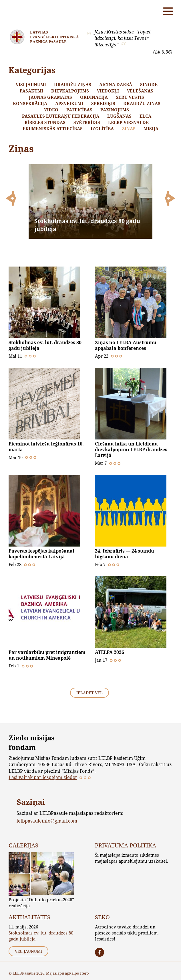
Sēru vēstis (130, 97)
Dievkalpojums (70, 91)
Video (51, 110)
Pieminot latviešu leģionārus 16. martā (46, 447)
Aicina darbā (116, 84)
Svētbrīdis (87, 122)
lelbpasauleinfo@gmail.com (47, 821)
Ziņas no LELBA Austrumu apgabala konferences (126, 345)
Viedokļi (108, 91)
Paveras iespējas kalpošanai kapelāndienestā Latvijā (41, 554)
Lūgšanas (119, 116)
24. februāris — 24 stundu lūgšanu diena (125, 554)
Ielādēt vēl (89, 693)
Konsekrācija (30, 103)
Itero (84, 973)
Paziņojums (115, 110)
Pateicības (79, 110)
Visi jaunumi (31, 84)
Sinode (149, 84)
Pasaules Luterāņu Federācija (61, 116)
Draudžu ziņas (73, 84)
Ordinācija (94, 97)
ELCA (145, 116)
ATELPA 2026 (110, 652)
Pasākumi (31, 91)
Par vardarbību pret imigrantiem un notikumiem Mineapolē (47, 655)
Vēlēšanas (140, 91)
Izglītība (102, 129)
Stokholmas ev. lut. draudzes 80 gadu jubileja (45, 345)
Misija (151, 129)
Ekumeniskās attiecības (53, 129)
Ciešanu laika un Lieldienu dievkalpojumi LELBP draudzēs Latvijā (131, 449)
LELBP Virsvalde (128, 122)
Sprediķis (103, 103)
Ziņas (129, 129)
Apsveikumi (69, 103)
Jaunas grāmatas (50, 97)
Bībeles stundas (45, 122)
